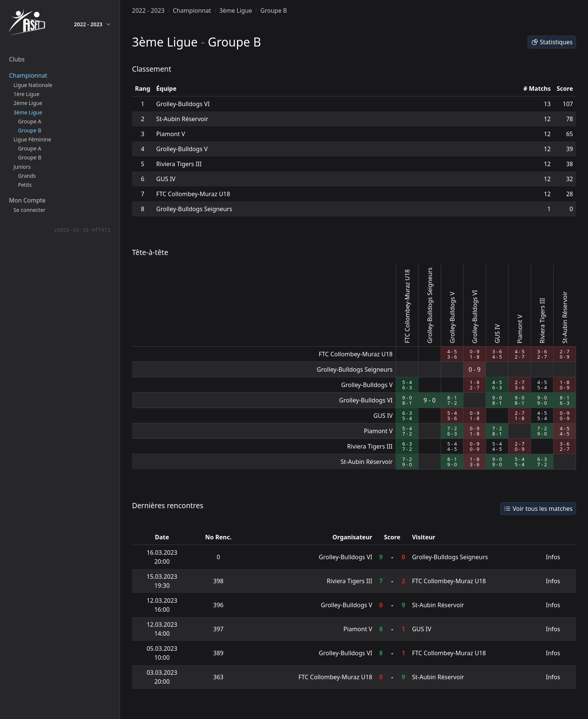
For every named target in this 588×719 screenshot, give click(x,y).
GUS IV (166, 179)
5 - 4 (407, 382)
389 (218, 653)
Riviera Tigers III (179, 164)
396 (218, 605)
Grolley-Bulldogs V (182, 149)
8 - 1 (407, 403)
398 (218, 581)
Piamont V (171, 134)
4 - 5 (452, 351)
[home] (27, 24)
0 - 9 (475, 351)
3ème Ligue (236, 11)
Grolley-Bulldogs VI (183, 104)
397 (218, 629)
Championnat (192, 11)
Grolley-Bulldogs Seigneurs (194, 209)
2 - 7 (520, 357)
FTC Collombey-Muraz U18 (193, 194)
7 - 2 (452, 403)
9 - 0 (407, 398)
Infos (553, 557)
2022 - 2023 (92, 24)
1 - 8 (475, 357)
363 (218, 677)
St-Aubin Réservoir (182, 119)
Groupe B (274, 11)
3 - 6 (452, 357)
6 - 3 (407, 387)
